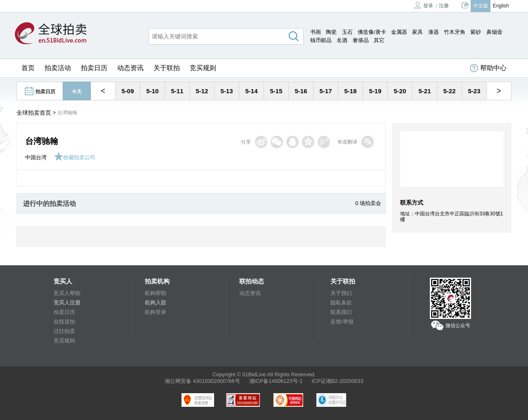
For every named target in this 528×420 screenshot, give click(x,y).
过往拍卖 (64, 331)
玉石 (347, 32)
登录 (424, 5)
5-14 (251, 91)
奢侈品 (361, 40)
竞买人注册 (67, 303)
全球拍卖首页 (34, 113)
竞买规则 (203, 68)
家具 (417, 32)
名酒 (342, 40)
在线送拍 (64, 322)
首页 (28, 68)
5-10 (152, 91)
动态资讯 (130, 68)
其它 (379, 40)
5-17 (325, 91)
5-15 (276, 91)
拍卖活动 (58, 68)
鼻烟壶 (494, 32)
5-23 (474, 91)
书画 (316, 32)
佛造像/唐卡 (372, 32)
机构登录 (156, 312)
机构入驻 (156, 303)
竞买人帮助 (67, 293)
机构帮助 (156, 293)
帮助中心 (488, 68)
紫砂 (476, 32)
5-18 (350, 91)
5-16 (301, 91)
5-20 (400, 91)
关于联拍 (167, 68)
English (501, 6)
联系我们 (341, 312)
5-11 (177, 91)
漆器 (434, 32)
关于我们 (341, 293)
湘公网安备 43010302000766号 (202, 381)
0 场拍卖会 (368, 203)
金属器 (399, 32)
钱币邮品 (321, 40)
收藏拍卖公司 (75, 157)
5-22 (449, 91)
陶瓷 (331, 32)
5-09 (127, 91)
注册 (444, 6)
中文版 (481, 6)
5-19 (375, 91)
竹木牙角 (455, 32)
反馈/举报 (342, 322)
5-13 (226, 91)
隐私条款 (341, 303)
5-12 (202, 91)
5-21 (424, 91)
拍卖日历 (94, 68)
